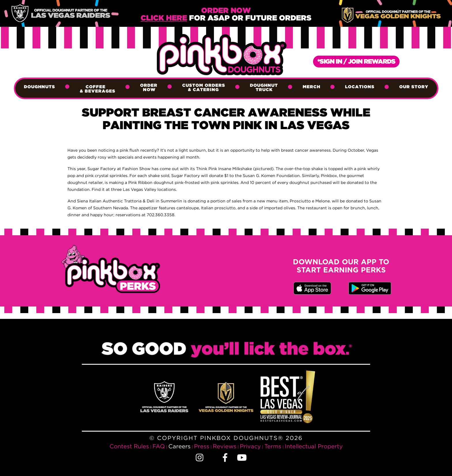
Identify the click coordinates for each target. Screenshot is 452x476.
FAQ (159, 446)
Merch (311, 87)
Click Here (164, 18)
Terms (273, 446)
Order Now (149, 88)
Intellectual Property (314, 446)
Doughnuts (39, 87)
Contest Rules (129, 446)
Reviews (225, 446)
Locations (360, 87)
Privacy (250, 446)
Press (202, 446)
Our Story (414, 87)
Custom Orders (204, 88)
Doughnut (264, 88)
